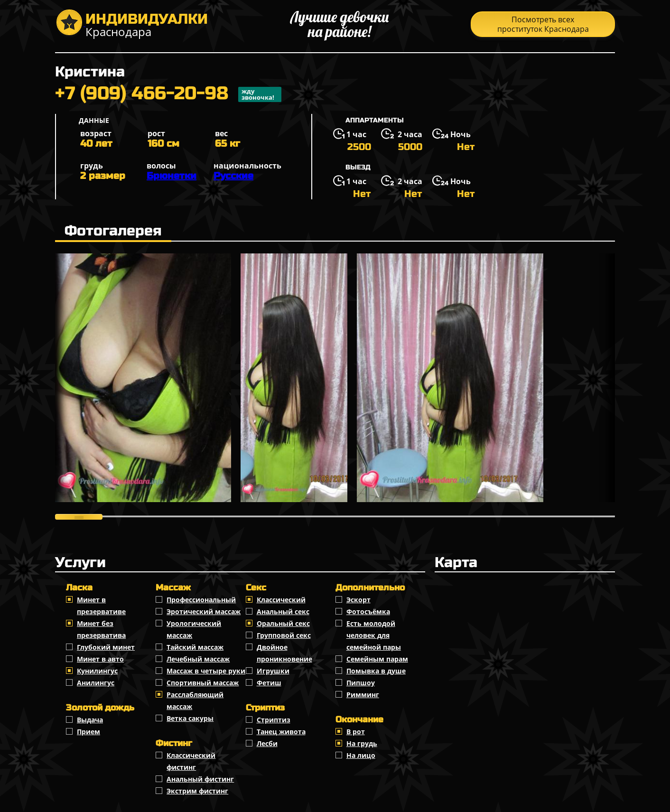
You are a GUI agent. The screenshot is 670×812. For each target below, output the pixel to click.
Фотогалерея (113, 231)
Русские (233, 176)
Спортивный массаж (203, 683)
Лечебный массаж (198, 659)
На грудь (362, 743)
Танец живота (281, 732)
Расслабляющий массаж (195, 700)
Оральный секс (283, 623)
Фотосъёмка (368, 611)
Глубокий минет (106, 647)
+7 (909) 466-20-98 (168, 94)
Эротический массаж (204, 611)
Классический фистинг (191, 761)
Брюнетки (172, 176)
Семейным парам (377, 659)
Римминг (363, 695)
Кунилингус (97, 671)
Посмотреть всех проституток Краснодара (543, 24)
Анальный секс (283, 611)
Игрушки (273, 671)
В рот (356, 732)
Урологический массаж (194, 629)
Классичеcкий (281, 600)
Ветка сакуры (190, 718)
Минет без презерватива (101, 629)
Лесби (267, 743)
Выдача (90, 720)
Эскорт (358, 600)
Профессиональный (201, 600)
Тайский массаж (195, 647)
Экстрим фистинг (197, 791)
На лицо (361, 755)
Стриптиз (274, 720)
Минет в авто (100, 659)
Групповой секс (284, 635)
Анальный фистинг (200, 779)
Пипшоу (361, 683)
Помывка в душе (376, 671)
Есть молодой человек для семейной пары (374, 635)
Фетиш (269, 683)
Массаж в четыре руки (206, 671)
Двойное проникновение (284, 653)
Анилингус (96, 683)
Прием (88, 732)
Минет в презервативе (101, 606)
